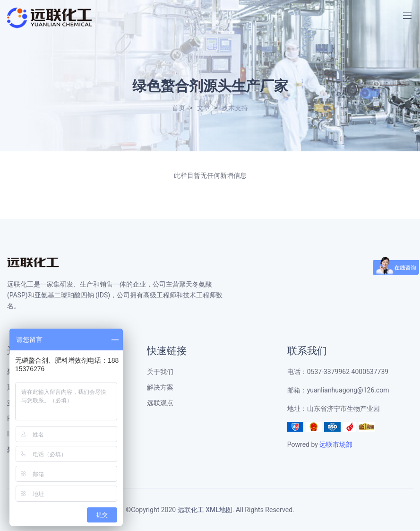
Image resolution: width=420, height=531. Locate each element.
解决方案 (160, 387)
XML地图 (219, 510)
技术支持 (235, 108)
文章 (204, 108)
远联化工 (191, 510)
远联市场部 (336, 445)
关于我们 (160, 372)
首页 (179, 108)
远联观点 (160, 403)
